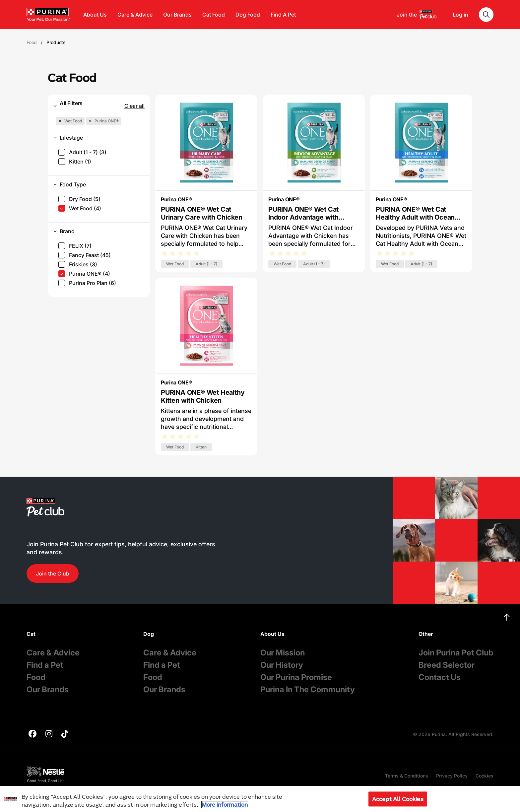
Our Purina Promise (296, 677)
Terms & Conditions (407, 776)
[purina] (32, 735)
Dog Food (248, 15)
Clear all (134, 106)
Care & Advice (135, 15)
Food (36, 677)
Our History (282, 665)
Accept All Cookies (398, 799)
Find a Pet (45, 665)
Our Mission (283, 653)
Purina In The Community (308, 689)
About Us (95, 15)
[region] (260, 799)
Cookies (485, 776)
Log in (460, 15)
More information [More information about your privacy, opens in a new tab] (225, 805)
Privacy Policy (452, 776)
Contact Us (440, 677)
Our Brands (177, 15)
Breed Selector (447, 665)
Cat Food (214, 15)
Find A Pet (283, 15)
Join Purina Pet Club (456, 653)
